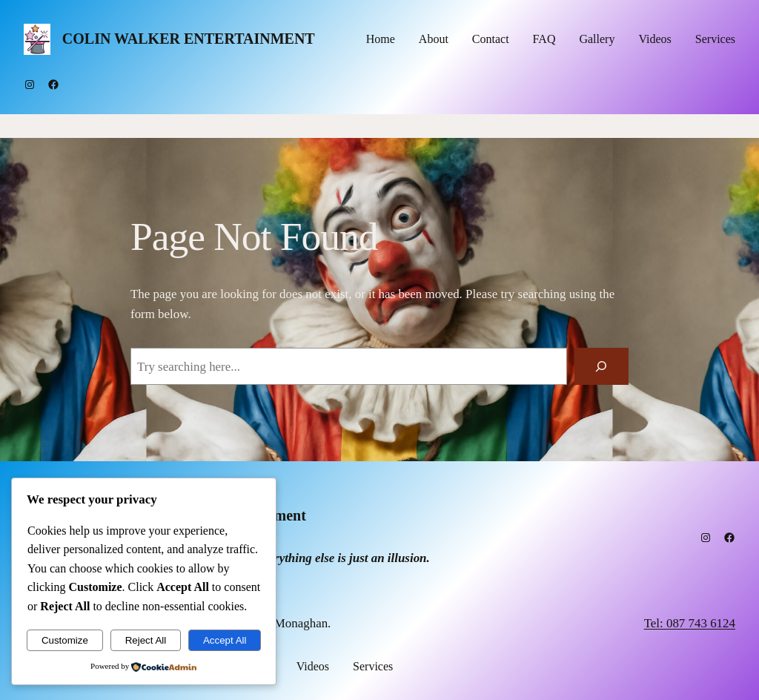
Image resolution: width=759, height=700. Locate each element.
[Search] (601, 367)
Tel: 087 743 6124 (690, 623)
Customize (65, 640)
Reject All (146, 640)
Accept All (225, 640)
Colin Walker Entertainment (189, 39)
